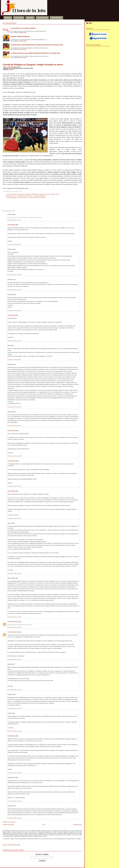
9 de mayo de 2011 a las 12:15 (14, 341)
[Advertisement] (24, 202)
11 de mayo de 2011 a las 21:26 (15, 801)
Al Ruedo (8, 18)
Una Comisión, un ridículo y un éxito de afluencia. (26, 198)
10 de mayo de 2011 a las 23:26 (15, 773)
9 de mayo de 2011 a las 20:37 (14, 407)
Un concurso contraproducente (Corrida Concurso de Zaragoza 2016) (37, 45)
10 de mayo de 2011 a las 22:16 (15, 708)
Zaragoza (11, 70)
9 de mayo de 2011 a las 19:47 (14, 360)
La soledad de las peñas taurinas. (23, 28)
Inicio (44, 825)
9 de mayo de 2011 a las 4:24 (14, 220)
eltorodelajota (12, 225)
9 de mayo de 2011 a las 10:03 (14, 275)
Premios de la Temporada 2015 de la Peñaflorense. (26, 196)
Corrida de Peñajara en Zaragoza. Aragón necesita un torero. (33, 65)
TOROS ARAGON (13, 622)
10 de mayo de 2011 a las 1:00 (14, 573)
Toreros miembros (56, 18)
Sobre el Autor (19, 18)
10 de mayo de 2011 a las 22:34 (15, 731)
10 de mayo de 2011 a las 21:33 (15, 659)
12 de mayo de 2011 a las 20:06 (15, 818)
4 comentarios (21, 49)
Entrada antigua (78, 825)
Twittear (18, 67)
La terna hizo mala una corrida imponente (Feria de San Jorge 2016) (35, 53)
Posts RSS (30, 18)
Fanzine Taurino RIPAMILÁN (20, 37)
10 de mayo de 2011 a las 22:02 (15, 690)
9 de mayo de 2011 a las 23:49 (14, 518)
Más (25, 33)
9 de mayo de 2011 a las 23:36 (14, 486)
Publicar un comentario (9, 822)
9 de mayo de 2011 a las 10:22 (14, 290)
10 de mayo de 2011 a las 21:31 (15, 627)
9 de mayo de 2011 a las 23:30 (14, 456)
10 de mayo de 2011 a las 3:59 (14, 617)
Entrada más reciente (8, 825)
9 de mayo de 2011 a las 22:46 (14, 426)
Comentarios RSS (42, 18)
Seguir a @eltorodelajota (10, 67)
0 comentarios (21, 33)
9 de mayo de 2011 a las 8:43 (14, 244)
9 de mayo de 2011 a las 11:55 (14, 311)
